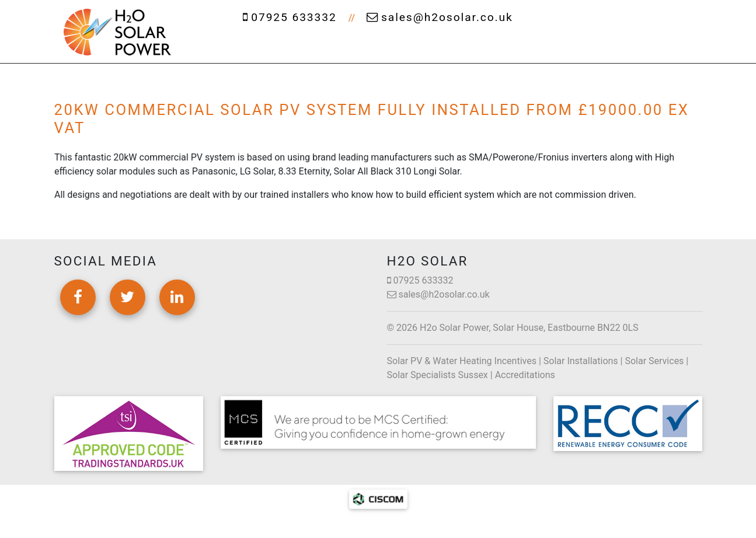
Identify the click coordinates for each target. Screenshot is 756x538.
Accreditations (525, 375)
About (299, 46)
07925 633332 (290, 17)
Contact (654, 46)
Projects (530, 46)
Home (238, 46)
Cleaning (449, 46)
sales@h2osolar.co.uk (440, 17)
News (593, 46)
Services (370, 46)
